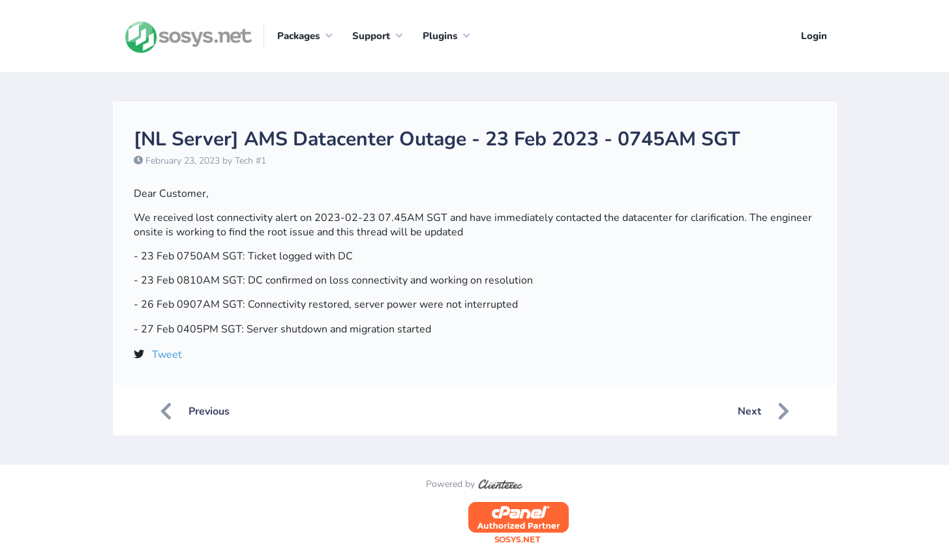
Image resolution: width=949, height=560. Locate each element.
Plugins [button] (440, 36)
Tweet (167, 355)
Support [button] (371, 36)
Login (814, 36)
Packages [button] (298, 36)
